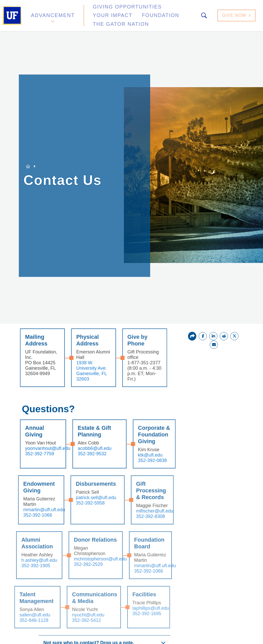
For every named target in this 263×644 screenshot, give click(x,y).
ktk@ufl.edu (142, 455)
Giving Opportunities (117, 11)
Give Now (237, 14)
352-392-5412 (77, 620)
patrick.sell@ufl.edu (87, 498)
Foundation (104, 17)
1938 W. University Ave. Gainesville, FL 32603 (83, 371)
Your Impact (172, 11)
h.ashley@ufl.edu (30, 560)
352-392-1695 (138, 614)
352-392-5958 (81, 503)
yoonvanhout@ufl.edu (40, 448)
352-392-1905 (27, 566)
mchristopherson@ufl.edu (91, 559)
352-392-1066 (29, 515)
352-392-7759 (31, 454)
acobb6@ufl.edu (86, 448)
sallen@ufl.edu (26, 615)
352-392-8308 (141, 516)
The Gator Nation (152, 17)
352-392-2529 (79, 564)
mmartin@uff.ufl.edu (35, 510)
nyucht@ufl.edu (79, 615)
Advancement (53, 14)
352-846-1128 (25, 620)
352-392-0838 (144, 460)
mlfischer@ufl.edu (145, 511)
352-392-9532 (84, 454)
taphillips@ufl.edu (142, 608)
